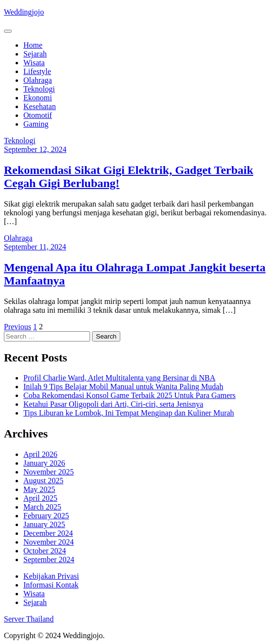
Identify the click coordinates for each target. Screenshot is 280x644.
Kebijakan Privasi (51, 576)
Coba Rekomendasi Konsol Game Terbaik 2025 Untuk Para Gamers (130, 395)
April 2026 (40, 454)
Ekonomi (38, 98)
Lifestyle (37, 71)
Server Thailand (29, 619)
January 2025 (44, 524)
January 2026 (44, 463)
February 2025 (46, 516)
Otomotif (38, 115)
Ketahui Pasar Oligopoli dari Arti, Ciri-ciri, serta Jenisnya (113, 404)
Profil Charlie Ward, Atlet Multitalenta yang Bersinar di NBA (119, 378)
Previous (18, 327)
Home (33, 45)
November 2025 (49, 472)
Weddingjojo (24, 12)
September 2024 (49, 559)
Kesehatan (40, 106)
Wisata (34, 63)
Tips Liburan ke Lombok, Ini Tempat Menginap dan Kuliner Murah (129, 413)
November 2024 (49, 542)
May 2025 (39, 489)
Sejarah (35, 54)
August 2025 (43, 481)
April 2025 (40, 498)
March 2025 (42, 507)
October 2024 (45, 551)
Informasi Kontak (51, 585)
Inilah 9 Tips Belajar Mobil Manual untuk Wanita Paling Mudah (123, 387)
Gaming (36, 124)
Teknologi (39, 89)
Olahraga (38, 80)
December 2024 (48, 533)
